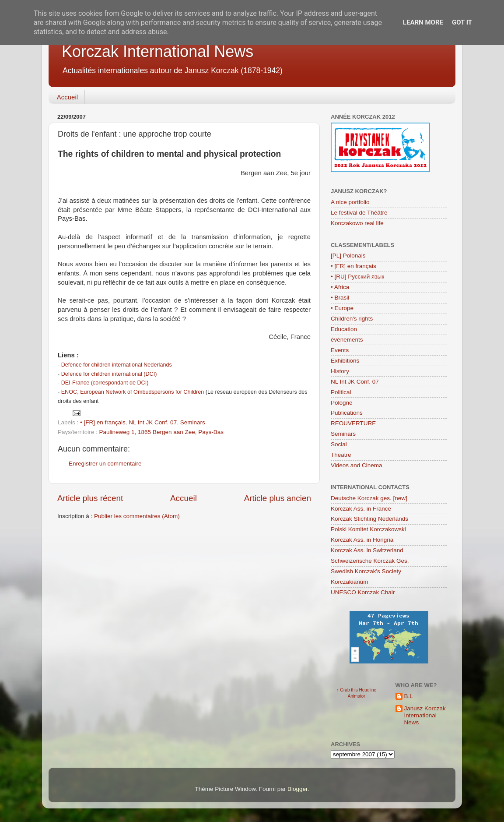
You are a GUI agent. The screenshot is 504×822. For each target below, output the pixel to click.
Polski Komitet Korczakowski (368, 529)
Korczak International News (157, 51)
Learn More (423, 22)
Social (339, 444)
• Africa (340, 287)
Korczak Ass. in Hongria (362, 540)
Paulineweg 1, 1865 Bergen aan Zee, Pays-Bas (161, 432)
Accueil (67, 97)
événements (347, 340)
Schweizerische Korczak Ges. (370, 561)
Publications (347, 413)
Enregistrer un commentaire (105, 464)
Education (344, 329)
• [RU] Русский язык (357, 277)
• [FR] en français (103, 422)
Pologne (342, 403)
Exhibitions (345, 361)
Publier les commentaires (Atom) (137, 516)
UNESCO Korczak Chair (363, 592)
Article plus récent (90, 498)
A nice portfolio (350, 202)
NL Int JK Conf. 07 (153, 422)
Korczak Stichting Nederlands (369, 519)
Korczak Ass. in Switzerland (367, 550)
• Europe (342, 308)
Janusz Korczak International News (425, 715)
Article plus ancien (278, 498)
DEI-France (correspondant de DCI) (105, 383)
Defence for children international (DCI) (109, 374)
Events (340, 350)
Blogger (297, 789)
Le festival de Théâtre (359, 213)
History (340, 371)
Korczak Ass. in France (361, 509)
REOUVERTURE (353, 423)
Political (341, 392)
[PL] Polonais (348, 256)
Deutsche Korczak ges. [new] (369, 498)
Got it (462, 22)
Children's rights (352, 319)
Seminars (193, 422)
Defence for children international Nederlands (117, 365)
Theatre (341, 455)
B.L (409, 696)
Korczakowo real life (357, 223)
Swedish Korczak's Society (366, 571)
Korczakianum (350, 582)
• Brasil (340, 298)
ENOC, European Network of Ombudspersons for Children (133, 392)
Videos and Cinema (357, 465)
